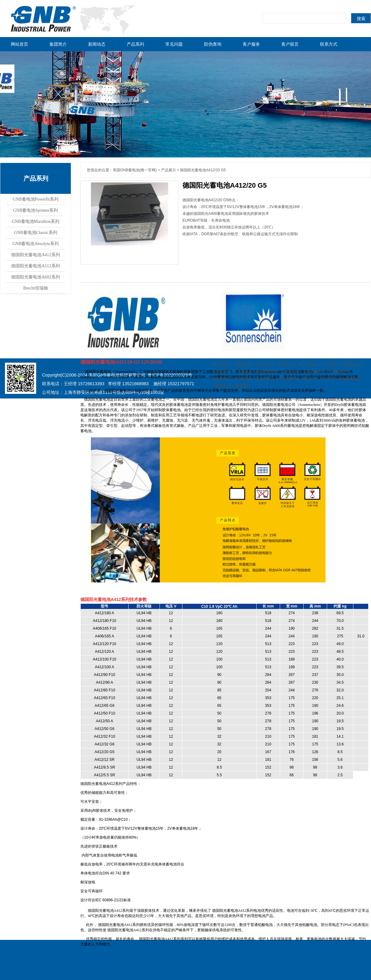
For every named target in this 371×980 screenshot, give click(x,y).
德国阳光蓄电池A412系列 (35, 255)
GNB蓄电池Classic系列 (36, 233)
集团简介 (58, 44)
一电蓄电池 (243, 372)
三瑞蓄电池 (243, 365)
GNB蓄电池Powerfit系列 (36, 199)
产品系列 (135, 44)
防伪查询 (213, 44)
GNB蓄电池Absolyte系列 (36, 244)
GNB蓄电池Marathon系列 (36, 221)
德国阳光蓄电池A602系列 (35, 277)
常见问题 (174, 44)
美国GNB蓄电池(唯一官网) (135, 170)
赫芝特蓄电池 (267, 372)
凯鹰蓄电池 (221, 379)
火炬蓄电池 (290, 372)
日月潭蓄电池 (288, 379)
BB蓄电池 (242, 386)
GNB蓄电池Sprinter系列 (36, 210)
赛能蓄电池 (352, 365)
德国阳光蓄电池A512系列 (35, 266)
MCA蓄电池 (309, 365)
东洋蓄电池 (221, 372)
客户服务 (251, 44)
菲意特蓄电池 (339, 372)
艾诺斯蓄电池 (313, 372)
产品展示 (168, 170)
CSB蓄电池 (286, 365)
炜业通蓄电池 (350, 379)
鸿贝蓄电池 (265, 365)
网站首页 (19, 44)
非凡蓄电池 (330, 365)
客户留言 (290, 44)
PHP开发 (328, 379)
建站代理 (310, 379)
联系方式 (329, 44)
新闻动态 (97, 44)
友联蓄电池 (221, 365)
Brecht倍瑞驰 (35, 288)
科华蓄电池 (265, 379)
